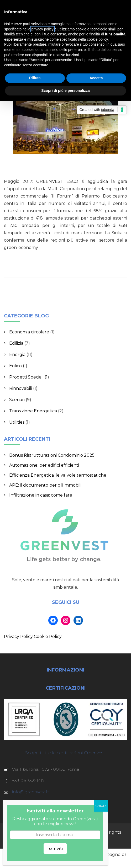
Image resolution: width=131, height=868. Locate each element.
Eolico (15, 366)
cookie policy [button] (97, 39)
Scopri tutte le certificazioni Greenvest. (65, 753)
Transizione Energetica (33, 411)
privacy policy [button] (43, 29)
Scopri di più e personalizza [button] (65, 90)
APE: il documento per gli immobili (45, 485)
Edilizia (16, 343)
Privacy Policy (18, 637)
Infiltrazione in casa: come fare (41, 495)
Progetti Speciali (26, 377)
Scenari (17, 400)
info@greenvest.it (31, 792)
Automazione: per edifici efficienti (44, 465)
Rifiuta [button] (35, 78)
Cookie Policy (48, 637)
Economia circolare (29, 332)
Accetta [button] (96, 78)
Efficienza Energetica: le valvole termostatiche (58, 475)
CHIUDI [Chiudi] (101, 806)
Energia (17, 355)
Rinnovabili (21, 388)
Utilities (17, 422)
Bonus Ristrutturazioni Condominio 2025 (52, 455)
